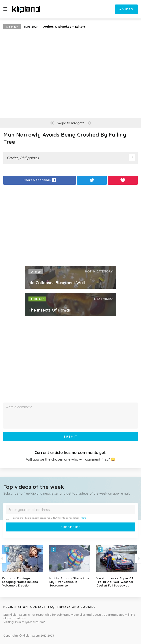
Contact (38, 607)
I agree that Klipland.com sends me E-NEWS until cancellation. (46, 518)
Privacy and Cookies (76, 607)
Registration (16, 607)
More (83, 518)
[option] (71, 566)
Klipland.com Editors (70, 27)
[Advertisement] (70, 226)
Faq (51, 607)
